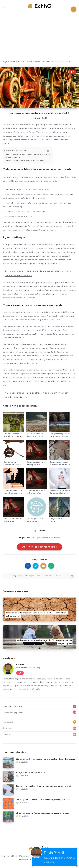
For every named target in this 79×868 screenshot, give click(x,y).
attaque (36, 538)
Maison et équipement (13, 713)
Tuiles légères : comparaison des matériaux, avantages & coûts (43, 800)
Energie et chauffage (12, 706)
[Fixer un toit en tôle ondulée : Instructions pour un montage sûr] (8, 790)
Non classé (8, 722)
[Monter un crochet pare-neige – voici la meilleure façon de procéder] (8, 763)
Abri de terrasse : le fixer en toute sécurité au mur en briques (43, 813)
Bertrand (20, 665)
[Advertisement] (40, 40)
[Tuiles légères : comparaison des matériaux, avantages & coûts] (8, 803)
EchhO (40, 9)
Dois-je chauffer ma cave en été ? (31, 773)
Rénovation (8, 728)
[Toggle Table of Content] (47, 151)
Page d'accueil (9, 62)
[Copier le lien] (40, 576)
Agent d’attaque (13, 157)
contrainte (46, 538)
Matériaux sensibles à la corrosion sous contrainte (28, 155)
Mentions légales (28, 860)
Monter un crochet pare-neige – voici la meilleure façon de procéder (46, 759)
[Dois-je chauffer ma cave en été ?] (8, 776)
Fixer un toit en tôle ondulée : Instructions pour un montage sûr (44, 786)
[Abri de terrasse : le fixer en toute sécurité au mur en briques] (8, 817)
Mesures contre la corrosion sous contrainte (25, 160)
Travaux (21, 62)
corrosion (56, 538)
